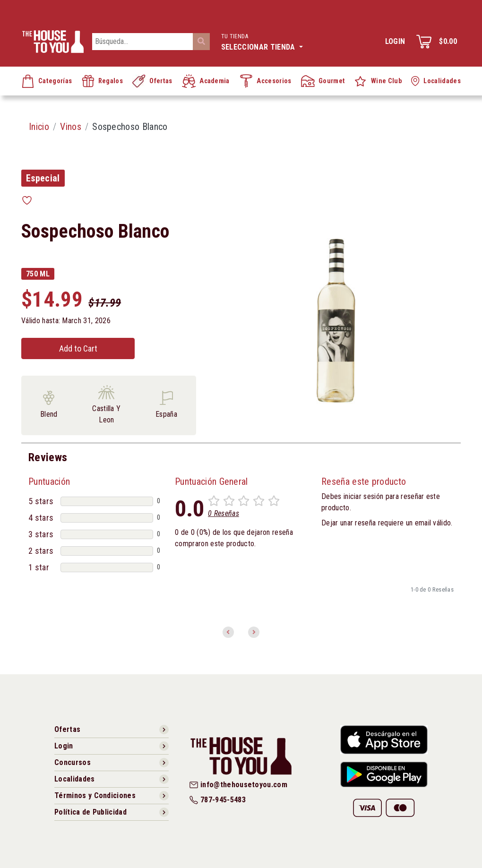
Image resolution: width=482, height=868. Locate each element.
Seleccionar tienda (262, 41)
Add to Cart (78, 348)
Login (395, 41)
